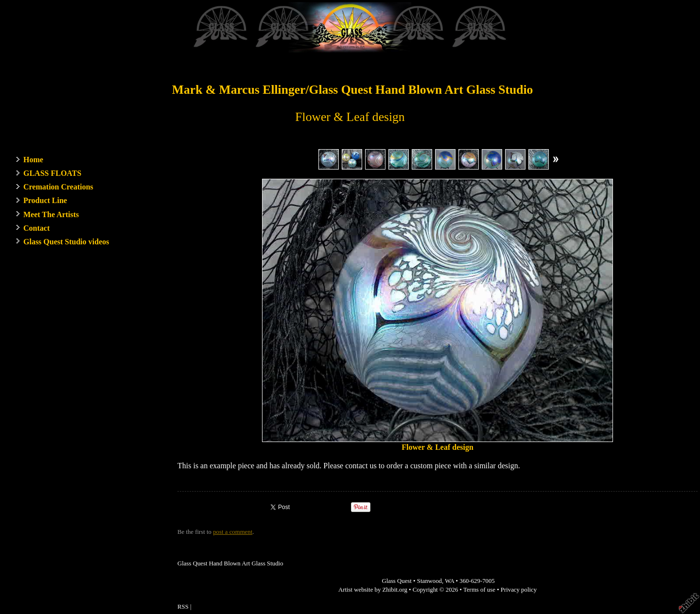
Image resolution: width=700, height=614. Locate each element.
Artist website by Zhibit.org (373, 590)
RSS (183, 607)
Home (33, 160)
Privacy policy (519, 590)
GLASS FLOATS (52, 173)
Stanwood (429, 581)
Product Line (45, 200)
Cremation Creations (58, 187)
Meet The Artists (51, 214)
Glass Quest (397, 581)
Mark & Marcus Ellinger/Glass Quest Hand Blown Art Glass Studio (353, 90)
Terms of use (479, 590)
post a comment (233, 532)
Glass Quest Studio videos (66, 242)
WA (449, 581)
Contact (36, 228)
